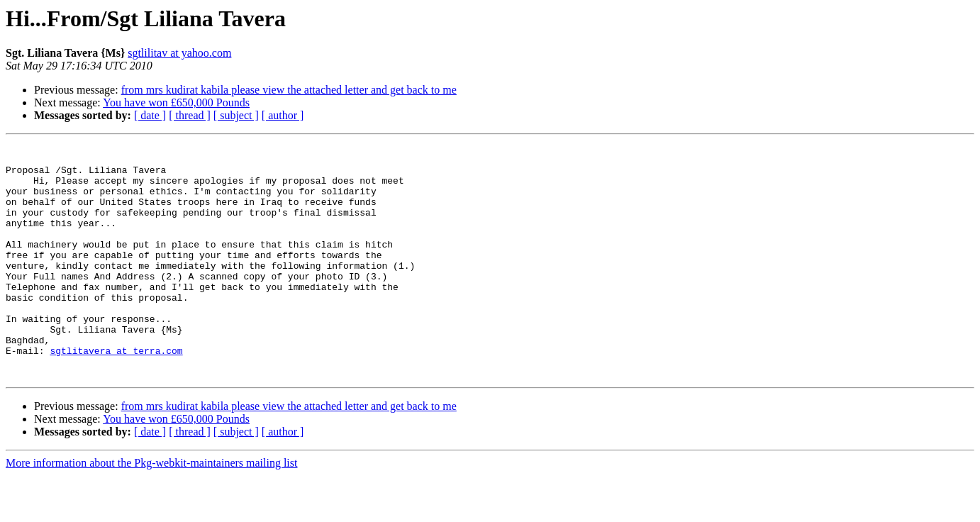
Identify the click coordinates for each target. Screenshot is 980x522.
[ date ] (150, 115)
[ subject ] (236, 115)
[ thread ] (190, 115)
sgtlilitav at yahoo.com (179, 53)
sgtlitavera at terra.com (116, 393)
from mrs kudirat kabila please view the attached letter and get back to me (289, 90)
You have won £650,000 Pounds (176, 102)
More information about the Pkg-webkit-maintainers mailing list (151, 510)
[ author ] (283, 115)
